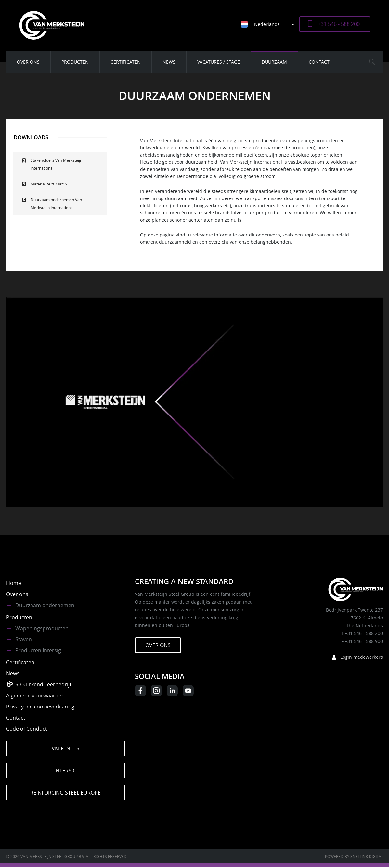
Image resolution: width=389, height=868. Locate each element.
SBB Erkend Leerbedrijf (43, 684)
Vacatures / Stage (219, 62)
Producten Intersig (38, 650)
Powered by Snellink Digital (354, 856)
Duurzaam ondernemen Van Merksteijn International (56, 204)
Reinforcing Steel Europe (65, 793)
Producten (75, 62)
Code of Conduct (27, 729)
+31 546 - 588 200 (339, 24)
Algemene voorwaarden (35, 696)
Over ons (28, 62)
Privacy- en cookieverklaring (40, 707)
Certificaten (126, 62)
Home (14, 583)
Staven (24, 639)
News (169, 62)
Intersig (65, 771)
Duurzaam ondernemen (45, 605)
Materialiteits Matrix (49, 184)
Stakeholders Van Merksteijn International (56, 164)
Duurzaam (274, 62)
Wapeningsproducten (42, 628)
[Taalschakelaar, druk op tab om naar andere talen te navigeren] (270, 24)
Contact (319, 62)
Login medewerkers (362, 657)
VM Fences (65, 748)
